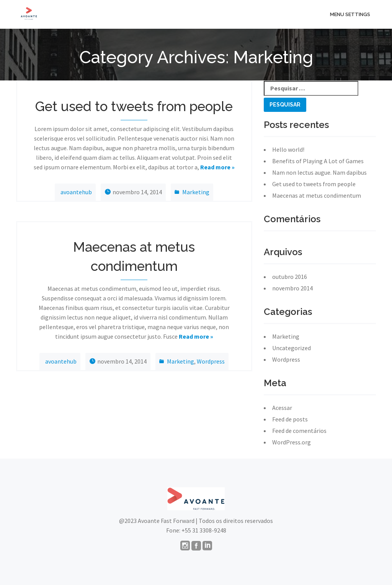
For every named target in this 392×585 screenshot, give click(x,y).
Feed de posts (290, 419)
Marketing (196, 192)
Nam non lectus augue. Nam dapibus (319, 172)
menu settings (350, 14)
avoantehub (76, 192)
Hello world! (288, 149)
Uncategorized (292, 348)
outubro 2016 (290, 277)
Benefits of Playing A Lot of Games (318, 161)
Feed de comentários (299, 431)
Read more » (217, 167)
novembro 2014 (292, 288)
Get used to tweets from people (314, 184)
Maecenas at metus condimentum (317, 195)
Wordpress (211, 361)
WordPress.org (292, 442)
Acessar (282, 408)
